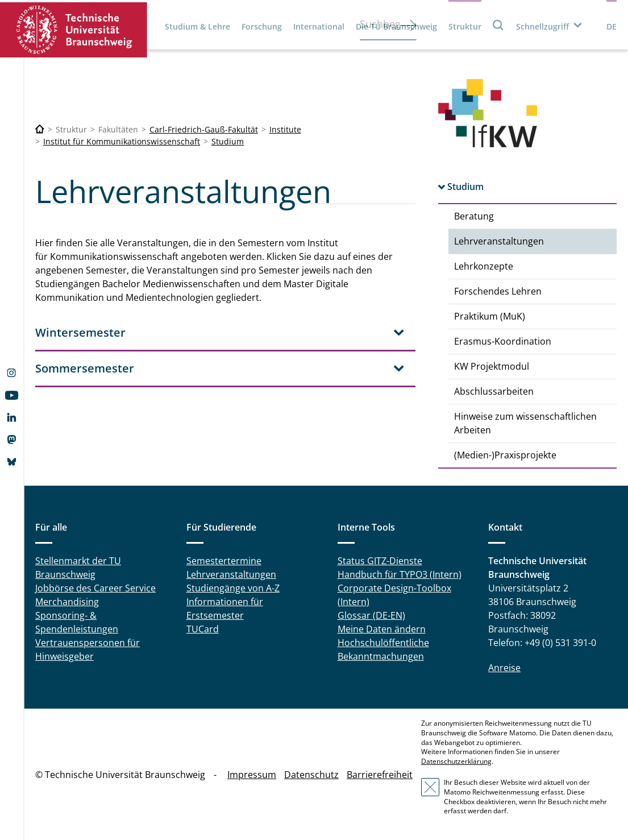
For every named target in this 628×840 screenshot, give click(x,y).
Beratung (474, 216)
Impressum (252, 775)
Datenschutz (311, 775)
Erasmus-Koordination (503, 341)
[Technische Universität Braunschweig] (40, 129)
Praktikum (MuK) (490, 316)
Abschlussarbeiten (494, 391)
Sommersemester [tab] (85, 368)
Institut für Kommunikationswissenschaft (122, 141)
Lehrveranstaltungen (499, 241)
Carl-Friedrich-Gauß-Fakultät (204, 129)
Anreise (504, 668)
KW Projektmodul (492, 366)
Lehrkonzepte (484, 266)
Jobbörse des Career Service (95, 588)
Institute (285, 129)
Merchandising (67, 602)
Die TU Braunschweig (396, 26)
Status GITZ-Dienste (380, 561)
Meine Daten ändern (382, 629)
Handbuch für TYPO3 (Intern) (400, 574)
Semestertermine (224, 561)
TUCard (203, 629)
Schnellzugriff (542, 26)
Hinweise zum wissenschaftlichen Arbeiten (525, 423)
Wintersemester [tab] (80, 332)
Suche (498, 25)
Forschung (262, 26)
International (319, 26)
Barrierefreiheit (380, 775)
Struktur (465, 26)
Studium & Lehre (197, 26)
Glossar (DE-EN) (371, 615)
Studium (228, 141)
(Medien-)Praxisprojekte (505, 455)
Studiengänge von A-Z (233, 588)
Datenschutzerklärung (456, 761)
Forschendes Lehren (498, 291)
